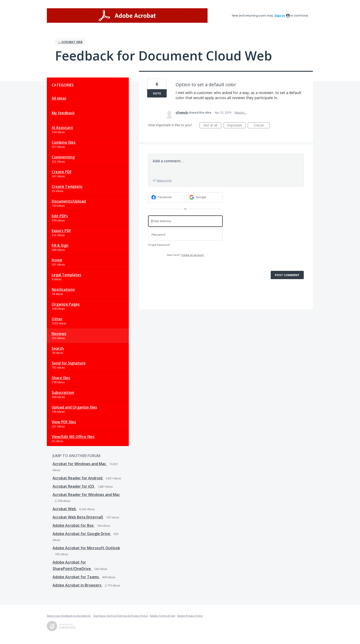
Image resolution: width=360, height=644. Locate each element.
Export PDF (61, 231)
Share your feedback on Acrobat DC (69, 616)
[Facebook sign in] (166, 197)
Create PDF (62, 172)
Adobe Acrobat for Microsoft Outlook (86, 548)
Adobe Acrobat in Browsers (77, 585)
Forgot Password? (159, 245)
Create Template (67, 186)
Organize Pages (66, 304)
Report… (241, 112)
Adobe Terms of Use (163, 616)
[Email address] (185, 221)
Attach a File (164, 180)
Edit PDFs (60, 216)
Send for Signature (69, 363)
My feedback (63, 113)
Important (236, 126)
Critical (262, 126)
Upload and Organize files (74, 407)
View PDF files (64, 422)
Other (57, 319)
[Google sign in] (204, 197)
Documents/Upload (69, 201)
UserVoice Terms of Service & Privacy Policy (120, 616)
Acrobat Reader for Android (78, 478)
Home (57, 260)
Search (58, 348)
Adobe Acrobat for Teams (76, 577)
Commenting (63, 157)
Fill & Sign (60, 245)
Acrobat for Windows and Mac (80, 464)
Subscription (63, 392)
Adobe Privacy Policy (190, 616)
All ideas (59, 98)
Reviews (59, 334)
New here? (185, 255)
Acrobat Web (65, 509)
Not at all (212, 126)
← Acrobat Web (70, 42)
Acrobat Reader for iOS (74, 486)
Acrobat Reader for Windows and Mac (86, 495)
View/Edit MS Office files (73, 437)
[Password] (185, 235)
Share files (61, 378)
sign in (280, 15)
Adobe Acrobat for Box (74, 525)
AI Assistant (62, 128)
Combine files (64, 142)
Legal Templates (66, 275)
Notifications (63, 289)
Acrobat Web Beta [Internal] (78, 517)
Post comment (287, 275)
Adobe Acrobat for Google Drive (82, 534)
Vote (157, 93)
